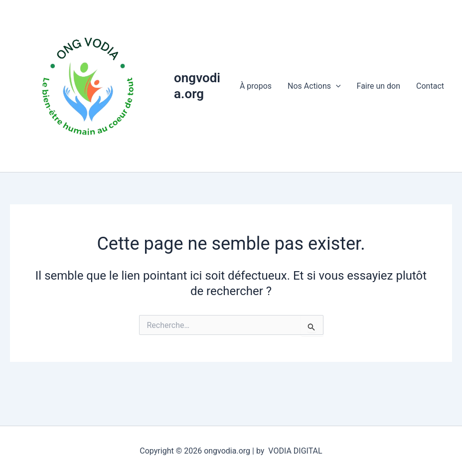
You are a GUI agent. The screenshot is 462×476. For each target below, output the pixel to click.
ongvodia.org (197, 85)
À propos (256, 86)
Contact (430, 86)
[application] (336, 86)
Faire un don (379, 86)
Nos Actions (314, 86)
